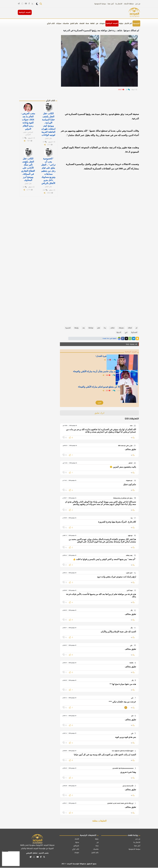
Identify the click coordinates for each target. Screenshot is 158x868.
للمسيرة (68, 328)
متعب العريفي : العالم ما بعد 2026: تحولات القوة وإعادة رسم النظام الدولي (28, 120)
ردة (105, 328)
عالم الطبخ (74, 23)
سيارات (59, 23)
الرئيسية (136, 23)
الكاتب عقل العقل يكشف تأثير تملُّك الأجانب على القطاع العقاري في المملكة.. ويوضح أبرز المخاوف (28, 166)
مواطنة (91, 328)
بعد (83, 328)
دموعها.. (121, 328)
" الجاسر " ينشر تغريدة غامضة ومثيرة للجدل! (100, 357)
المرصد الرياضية (112, 23)
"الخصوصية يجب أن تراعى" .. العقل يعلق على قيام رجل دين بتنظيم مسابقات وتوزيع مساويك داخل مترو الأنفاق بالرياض (48, 168)
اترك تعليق (99, 413)
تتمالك (130, 328)
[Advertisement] (42, 65)
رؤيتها (76, 328)
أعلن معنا (111, 4)
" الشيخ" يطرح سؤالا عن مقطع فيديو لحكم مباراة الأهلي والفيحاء (92, 388)
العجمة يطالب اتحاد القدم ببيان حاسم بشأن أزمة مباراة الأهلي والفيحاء (93, 374)
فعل (99, 328)
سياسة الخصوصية (100, 4)
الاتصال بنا (119, 4)
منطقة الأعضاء (129, 4)
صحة (87, 23)
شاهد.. (112, 328)
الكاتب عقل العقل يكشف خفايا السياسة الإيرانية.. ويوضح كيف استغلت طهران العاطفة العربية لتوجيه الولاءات (48, 123)
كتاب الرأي (51, 23)
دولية (121, 23)
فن (97, 23)
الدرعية (119, 332)
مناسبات (66, 23)
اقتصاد (82, 23)
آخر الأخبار (128, 23)
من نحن (138, 4)
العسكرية (134, 332)
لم (136, 328)
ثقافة (92, 23)
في (126, 332)
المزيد (99, 403)
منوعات (102, 23)
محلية (77, 843)
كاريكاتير (76, 846)
